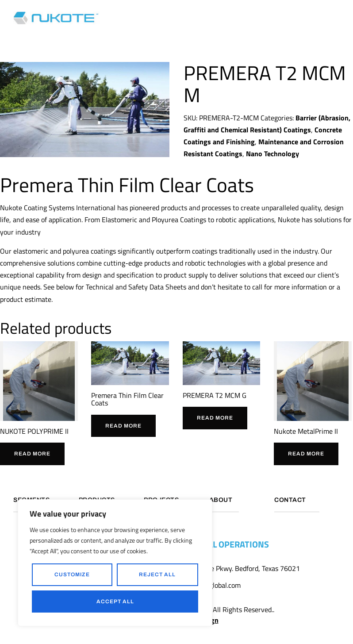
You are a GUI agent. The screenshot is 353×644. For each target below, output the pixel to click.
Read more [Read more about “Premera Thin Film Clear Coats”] (123, 426)
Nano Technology (272, 154)
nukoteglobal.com (214, 586)
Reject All (157, 575)
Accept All (115, 602)
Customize (72, 575)
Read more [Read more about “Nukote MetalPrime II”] (306, 454)
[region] (115, 563)
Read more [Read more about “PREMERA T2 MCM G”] (215, 418)
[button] (337, 18)
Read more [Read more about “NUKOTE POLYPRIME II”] (32, 454)
